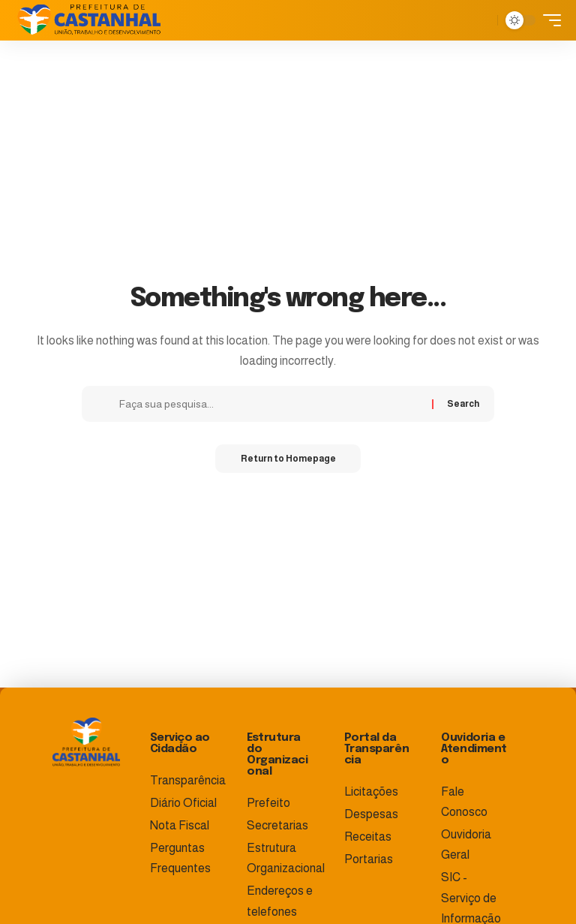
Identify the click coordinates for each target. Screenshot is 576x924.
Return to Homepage (288, 459)
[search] (482, 20)
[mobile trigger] (548, 20)
